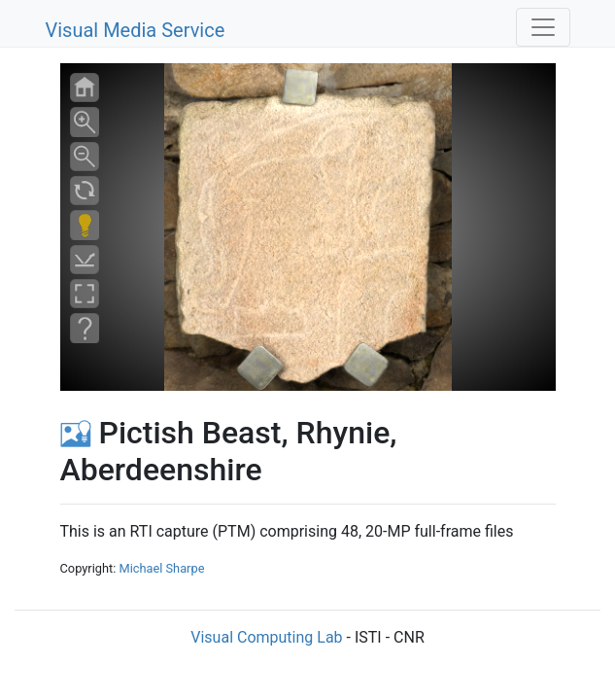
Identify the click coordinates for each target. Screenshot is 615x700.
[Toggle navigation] (543, 27)
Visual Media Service (136, 30)
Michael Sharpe (161, 568)
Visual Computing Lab (266, 637)
